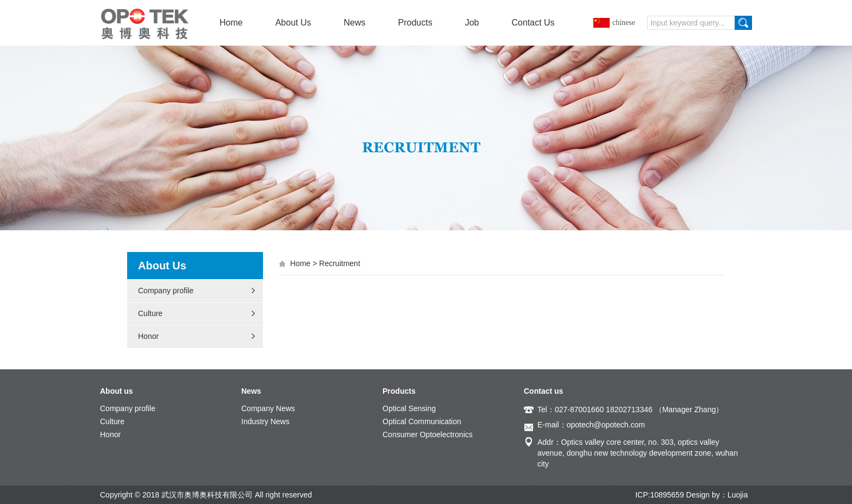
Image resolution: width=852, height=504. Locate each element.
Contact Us (533, 23)
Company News (268, 408)
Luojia (738, 495)
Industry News (265, 421)
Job (472, 23)
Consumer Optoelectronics (428, 434)
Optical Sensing (409, 408)
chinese (624, 23)
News (355, 23)
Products (415, 23)
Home (231, 23)
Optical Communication (422, 421)
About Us (293, 23)
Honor (148, 336)
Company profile (166, 291)
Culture (150, 313)
